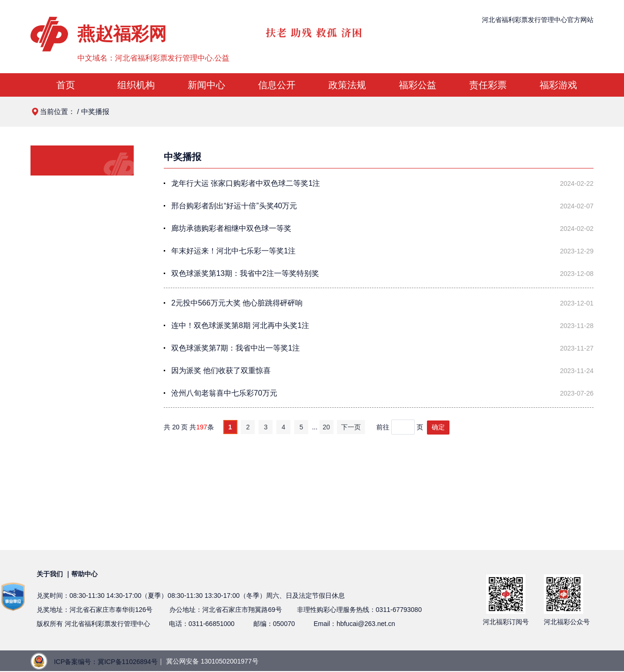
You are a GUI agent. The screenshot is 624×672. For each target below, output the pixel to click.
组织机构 (136, 85)
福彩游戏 (558, 85)
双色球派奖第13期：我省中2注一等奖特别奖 (245, 273)
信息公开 (277, 85)
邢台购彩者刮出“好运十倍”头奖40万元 (234, 206)
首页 (66, 85)
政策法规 (347, 85)
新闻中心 (206, 85)
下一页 (351, 427)
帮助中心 (84, 574)
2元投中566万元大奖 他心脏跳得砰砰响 (237, 303)
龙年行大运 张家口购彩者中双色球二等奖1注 (246, 183)
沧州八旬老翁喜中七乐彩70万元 (224, 393)
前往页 (401, 427)
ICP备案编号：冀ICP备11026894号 (106, 662)
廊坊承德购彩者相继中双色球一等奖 (231, 228)
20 (327, 427)
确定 (438, 427)
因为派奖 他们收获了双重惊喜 (221, 370)
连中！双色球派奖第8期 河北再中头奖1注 (240, 325)
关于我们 (50, 574)
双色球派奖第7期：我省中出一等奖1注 (236, 348)
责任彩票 (488, 85)
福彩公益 (418, 85)
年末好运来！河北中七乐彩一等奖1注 (233, 251)
